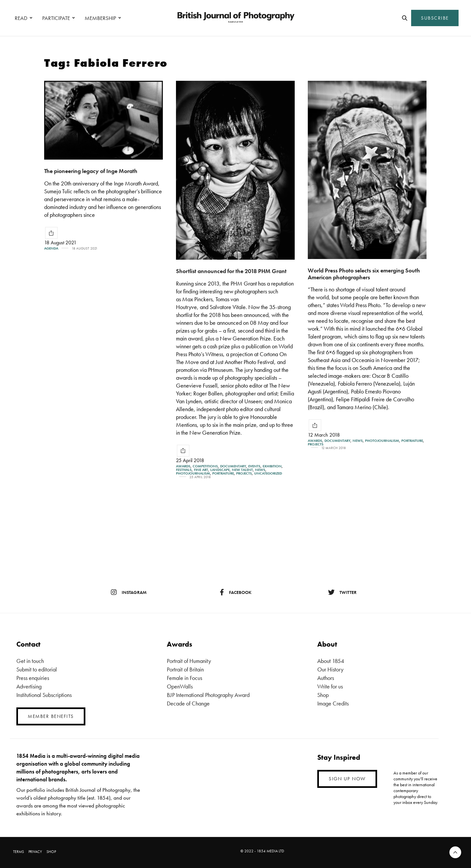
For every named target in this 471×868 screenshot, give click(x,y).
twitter (342, 592)
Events (254, 466)
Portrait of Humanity (189, 661)
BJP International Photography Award (208, 695)
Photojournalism (193, 473)
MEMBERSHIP (100, 18)
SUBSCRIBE (435, 18)
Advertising (29, 686)
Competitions (205, 466)
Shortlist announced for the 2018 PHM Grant (231, 271)
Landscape (220, 470)
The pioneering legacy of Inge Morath (91, 171)
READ (21, 18)
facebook (236, 592)
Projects (244, 473)
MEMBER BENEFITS (51, 716)
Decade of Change (188, 703)
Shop (323, 695)
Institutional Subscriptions (44, 695)
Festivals (184, 470)
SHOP (51, 852)
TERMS (18, 852)
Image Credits (333, 703)
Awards (183, 466)
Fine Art (201, 470)
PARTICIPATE (56, 18)
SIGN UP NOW (347, 779)
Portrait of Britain (185, 669)
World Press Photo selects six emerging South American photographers (364, 274)
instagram (129, 592)
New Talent (242, 470)
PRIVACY (35, 852)
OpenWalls (180, 686)
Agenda (51, 248)
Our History (330, 669)
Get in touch (30, 661)
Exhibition (272, 466)
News (260, 470)
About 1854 (331, 661)
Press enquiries (33, 678)
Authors (326, 678)
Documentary (233, 466)
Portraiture (223, 473)
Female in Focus (184, 678)
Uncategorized (268, 473)
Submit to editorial (37, 669)
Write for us (330, 686)
